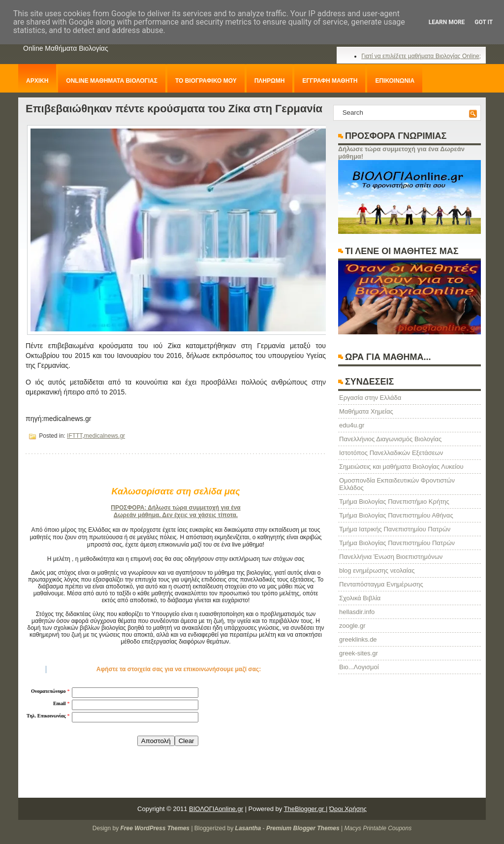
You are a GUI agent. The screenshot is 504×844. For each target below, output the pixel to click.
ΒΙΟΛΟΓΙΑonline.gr (216, 809)
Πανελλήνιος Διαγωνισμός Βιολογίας (390, 439)
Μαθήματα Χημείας (366, 411)
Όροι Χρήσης (348, 809)
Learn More (447, 22)
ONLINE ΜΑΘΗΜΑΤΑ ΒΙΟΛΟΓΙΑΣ (112, 81)
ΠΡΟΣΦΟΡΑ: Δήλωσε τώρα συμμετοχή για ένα (175, 508)
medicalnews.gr (105, 436)
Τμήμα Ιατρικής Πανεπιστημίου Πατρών (395, 529)
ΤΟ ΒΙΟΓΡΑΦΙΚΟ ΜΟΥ (206, 81)
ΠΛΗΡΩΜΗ (270, 81)
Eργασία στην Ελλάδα (370, 398)
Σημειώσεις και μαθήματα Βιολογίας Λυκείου (401, 467)
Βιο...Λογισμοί (359, 667)
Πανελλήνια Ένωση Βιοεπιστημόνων (391, 557)
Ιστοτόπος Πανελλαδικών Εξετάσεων (391, 453)
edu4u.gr (352, 425)
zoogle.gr (352, 626)
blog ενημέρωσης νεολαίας (377, 570)
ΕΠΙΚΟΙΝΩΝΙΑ (395, 81)
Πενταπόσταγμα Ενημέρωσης (381, 584)
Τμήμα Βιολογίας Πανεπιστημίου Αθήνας (396, 515)
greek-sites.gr (359, 653)
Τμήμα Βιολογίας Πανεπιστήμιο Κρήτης (394, 502)
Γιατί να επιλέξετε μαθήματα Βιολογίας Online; (421, 56)
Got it (484, 22)
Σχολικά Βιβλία (360, 598)
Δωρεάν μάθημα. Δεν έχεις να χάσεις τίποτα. (176, 515)
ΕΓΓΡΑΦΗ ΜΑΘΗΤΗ (330, 81)
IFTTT (75, 436)
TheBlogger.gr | (306, 809)
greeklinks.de (358, 639)
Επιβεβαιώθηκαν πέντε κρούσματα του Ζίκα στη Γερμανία (174, 109)
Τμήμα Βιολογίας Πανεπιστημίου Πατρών (397, 543)
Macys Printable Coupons (378, 828)
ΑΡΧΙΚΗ (37, 81)
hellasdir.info (357, 612)
